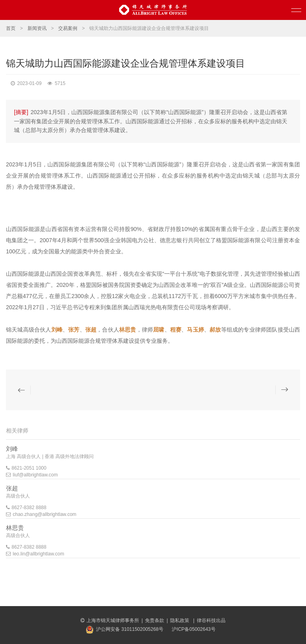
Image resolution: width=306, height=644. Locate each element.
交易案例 (68, 28)
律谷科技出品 (211, 620)
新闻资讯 (37, 28)
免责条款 (155, 620)
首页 (11, 28)
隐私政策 (180, 620)
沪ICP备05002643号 (193, 629)
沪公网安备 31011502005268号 (130, 629)
